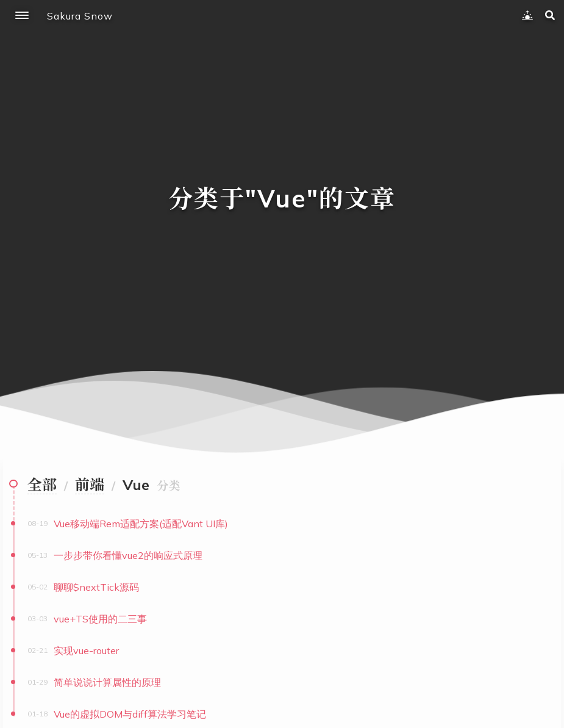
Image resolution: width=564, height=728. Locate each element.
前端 (90, 485)
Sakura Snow (80, 16)
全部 (42, 485)
